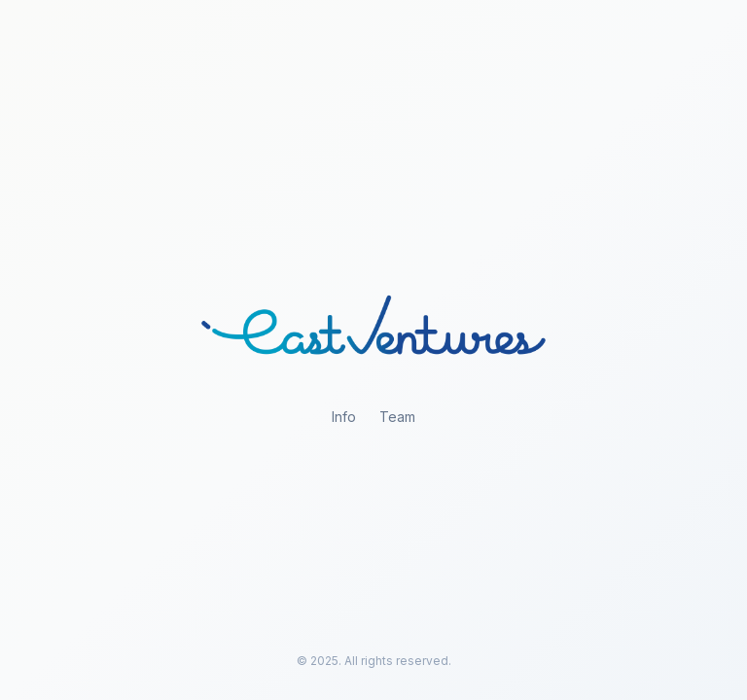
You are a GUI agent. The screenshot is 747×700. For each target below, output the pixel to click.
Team (397, 417)
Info (344, 417)
